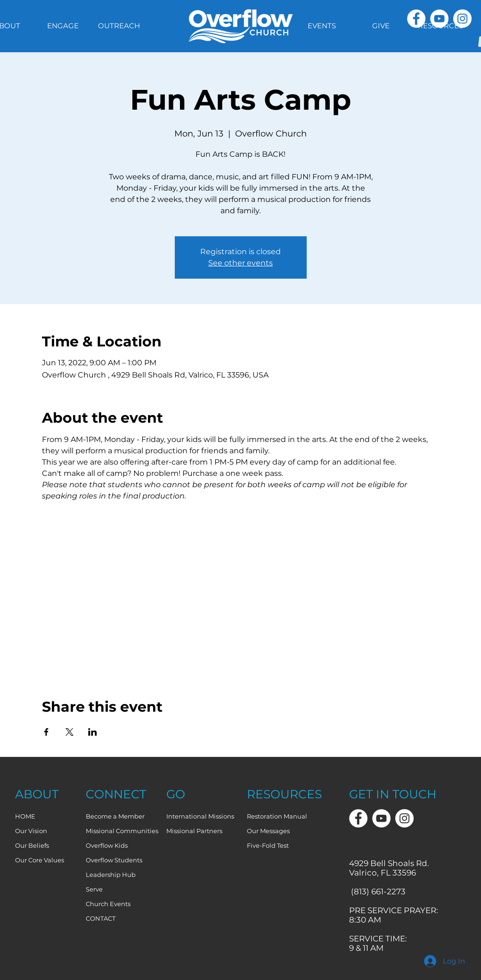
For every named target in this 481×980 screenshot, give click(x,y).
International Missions (200, 816)
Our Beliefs (32, 845)
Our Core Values (40, 860)
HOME (25, 816)
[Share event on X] (69, 732)
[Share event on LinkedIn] (93, 732)
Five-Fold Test (268, 845)
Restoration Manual (277, 816)
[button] (322, 26)
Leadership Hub (111, 875)
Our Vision (31, 831)
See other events (240, 263)
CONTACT (101, 918)
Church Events (108, 904)
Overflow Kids (107, 845)
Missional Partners (194, 831)
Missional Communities (122, 831)
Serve (94, 889)
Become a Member (115, 816)
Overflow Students (114, 860)
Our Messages (268, 831)
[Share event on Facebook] (46, 732)
